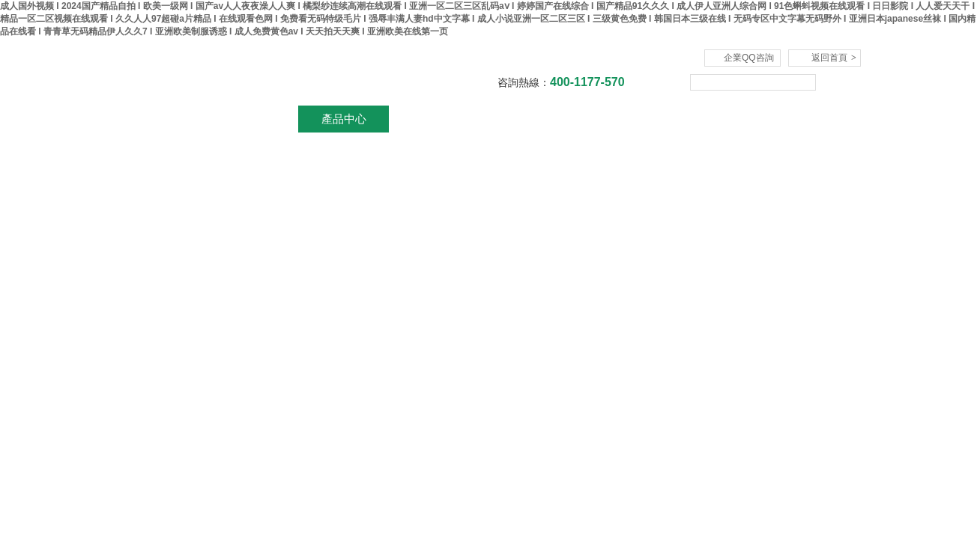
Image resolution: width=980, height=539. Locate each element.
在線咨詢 (704, 119)
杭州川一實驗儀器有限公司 (291, 72)
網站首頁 (164, 119)
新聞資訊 (434, 119)
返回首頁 (834, 58)
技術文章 (614, 119)
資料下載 (524, 119)
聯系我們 (793, 119)
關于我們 (254, 119)
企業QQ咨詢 (749, 58)
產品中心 (344, 119)
